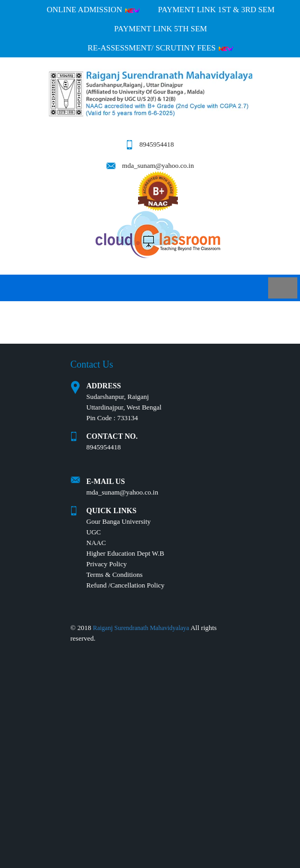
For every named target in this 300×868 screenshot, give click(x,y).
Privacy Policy (107, 564)
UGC (94, 532)
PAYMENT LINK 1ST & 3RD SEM (216, 10)
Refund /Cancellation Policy (126, 585)
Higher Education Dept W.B (126, 553)
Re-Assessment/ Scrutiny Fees (161, 48)
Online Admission (93, 10)
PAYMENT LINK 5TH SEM (161, 29)
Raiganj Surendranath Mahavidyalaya (141, 628)
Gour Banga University (119, 521)
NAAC (96, 543)
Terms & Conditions (115, 575)
